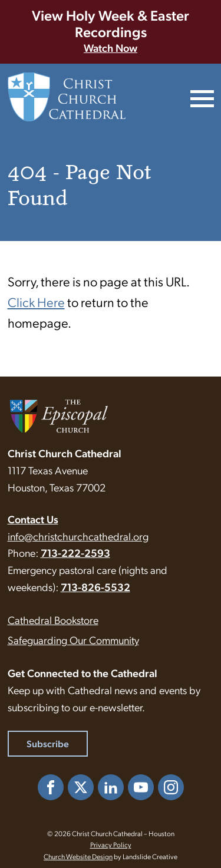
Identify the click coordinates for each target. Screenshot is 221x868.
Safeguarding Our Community (73, 640)
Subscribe (48, 743)
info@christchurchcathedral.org (78, 536)
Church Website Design (78, 856)
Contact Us (33, 519)
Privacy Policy (111, 844)
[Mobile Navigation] (201, 97)
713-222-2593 (75, 552)
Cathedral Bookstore (53, 620)
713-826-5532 (95, 587)
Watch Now (111, 47)
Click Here (36, 301)
